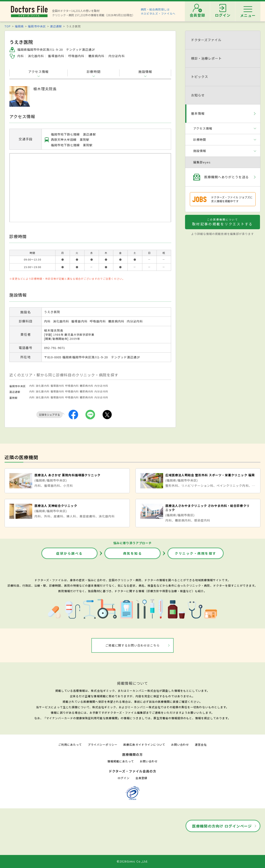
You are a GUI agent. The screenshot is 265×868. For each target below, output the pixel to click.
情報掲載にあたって (121, 761)
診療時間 (93, 72)
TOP (8, 26)
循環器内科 (57, 386)
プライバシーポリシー (103, 744)
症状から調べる (69, 553)
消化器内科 (42, 386)
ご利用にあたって (70, 744)
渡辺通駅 (56, 26)
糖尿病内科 (87, 386)
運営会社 (201, 744)
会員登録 (141, 778)
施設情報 (145, 72)
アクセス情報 (38, 72)
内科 (32, 386)
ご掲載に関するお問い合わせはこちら (133, 645)
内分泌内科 (101, 386)
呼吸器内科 (72, 386)
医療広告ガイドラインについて (144, 744)
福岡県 (19, 26)
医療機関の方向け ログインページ (222, 826)
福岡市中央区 (37, 26)
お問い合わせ (180, 744)
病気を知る (133, 553)
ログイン (124, 778)
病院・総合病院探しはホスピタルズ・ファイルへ (158, 11)
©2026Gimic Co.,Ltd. (132, 861)
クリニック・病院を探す (196, 553)
